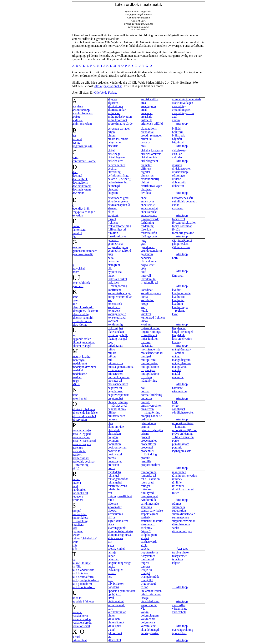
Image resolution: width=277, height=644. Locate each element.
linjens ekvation (151, 328)
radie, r (77, 483)
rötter (176, 493)
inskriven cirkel (117, 279)
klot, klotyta (80, 325)
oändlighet (179, 409)
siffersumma (115, 514)
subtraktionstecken (184, 514)
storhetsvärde (149, 542)
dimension (147, 175)
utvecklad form (150, 601)
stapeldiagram (149, 514)
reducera (78, 496)
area (143, 103)
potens (112, 458)
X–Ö (149, 66)
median (77, 377)
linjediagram (116, 346)
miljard (112, 353)
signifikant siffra (118, 521)
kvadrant (146, 324)
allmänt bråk (115, 106)
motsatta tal (115, 381)
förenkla (146, 229)
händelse (146, 258)
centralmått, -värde (84, 161)
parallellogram (81, 437)
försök (176, 229)
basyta (76, 143)
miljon (112, 356)
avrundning (179, 106)
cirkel (111, 150)
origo (175, 406)
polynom (113, 441)
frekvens (113, 223)
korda (144, 297)
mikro (111, 349)
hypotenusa (115, 272)
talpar (111, 556)
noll (143, 388)
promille (146, 461)
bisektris (113, 146)
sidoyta (112, 510)
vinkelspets (115, 626)
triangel (146, 573)
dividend (146, 189)
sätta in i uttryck (182, 531)
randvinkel (79, 490)
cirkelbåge (114, 154)
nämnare (177, 388)
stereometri (148, 524)
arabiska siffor (150, 99)
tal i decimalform (83, 577)
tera (110, 577)
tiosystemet (148, 556)
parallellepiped (82, 434)
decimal (77, 176)
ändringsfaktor (150, 633)
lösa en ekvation (182, 339)
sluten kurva (115, 538)
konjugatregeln (117, 314)
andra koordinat (117, 120)
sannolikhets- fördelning (81, 519)
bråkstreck (179, 135)
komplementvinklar (120, 297)
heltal (111, 258)
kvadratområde (181, 293)
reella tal (78, 500)
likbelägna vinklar (84, 342)
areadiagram (148, 106)
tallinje (112, 552)
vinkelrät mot (116, 622)
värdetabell (179, 612)
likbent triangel (82, 346)
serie (75, 542)
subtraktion (179, 510)
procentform (148, 444)
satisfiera (78, 525)
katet (76, 300)
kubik (144, 311)
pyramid (177, 447)
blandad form (149, 129)
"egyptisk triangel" (84, 212)
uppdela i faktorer (83, 601)
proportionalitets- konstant (183, 425)
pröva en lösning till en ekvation (183, 435)
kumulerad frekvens (153, 317)
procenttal (147, 447)
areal (144, 110)
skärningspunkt (117, 528)
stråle (144, 545)
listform (146, 342)
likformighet (115, 328)
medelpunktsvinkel (84, 367)
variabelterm (80, 616)
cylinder (177, 157)
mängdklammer (182, 363)
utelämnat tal (116, 601)
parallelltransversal (84, 441)
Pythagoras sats (182, 451)
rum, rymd (147, 493)
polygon (113, 437)
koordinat (147, 290)
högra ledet (148, 265)
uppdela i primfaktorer (122, 591)
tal (74, 560)
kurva (144, 321)
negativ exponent (118, 395)
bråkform (178, 132)
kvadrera (178, 304)
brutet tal (146, 139)
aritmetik (146, 120)
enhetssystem (149, 215)
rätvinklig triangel (183, 489)
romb (111, 500)
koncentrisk (115, 304)
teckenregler (115, 570)
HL (110, 268)
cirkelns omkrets (151, 154)
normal (145, 391)
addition (78, 120)
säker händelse (181, 524)
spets (111, 545)
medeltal (78, 370)
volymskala (148, 622)
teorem (112, 573)
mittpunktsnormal (119, 377)
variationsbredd (82, 623)
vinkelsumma (149, 605)
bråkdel (177, 129)
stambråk (146, 507)
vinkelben (114, 619)
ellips (111, 212)
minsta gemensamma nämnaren (121, 368)
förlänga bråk (149, 236)
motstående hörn (118, 384)
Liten (120, 4)
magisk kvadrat (82, 357)
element (113, 208)
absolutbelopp (81, 110)
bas (75, 136)
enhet (144, 198)
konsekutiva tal (117, 317)
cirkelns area (116, 161)
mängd (176, 356)
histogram (114, 265)
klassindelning (81, 314)
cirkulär (177, 154)
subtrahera (179, 507)
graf (143, 244)
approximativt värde (120, 124)
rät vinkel (178, 486)
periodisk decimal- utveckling (84, 463)
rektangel (113, 476)
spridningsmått (150, 504)
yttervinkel (114, 640)
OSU (175, 402)
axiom (176, 120)
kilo (75, 304)
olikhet (112, 412)
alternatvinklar (117, 110)
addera (77, 117)
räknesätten (179, 472)
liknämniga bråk (118, 335)
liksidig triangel (117, 339)
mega (76, 381)
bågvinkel (178, 142)
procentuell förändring (149, 453)
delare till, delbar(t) (120, 179)
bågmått (177, 139)
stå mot (177, 504)
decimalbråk (80, 179)
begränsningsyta (83, 146)
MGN (76, 384)
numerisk (147, 398)
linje (110, 342)
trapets (145, 563)
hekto (76, 272)
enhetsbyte (147, 201)
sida (75, 549)
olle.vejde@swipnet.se (108, 86)
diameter (146, 165)
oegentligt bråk (117, 409)
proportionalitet (150, 465)
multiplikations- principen (151, 368)
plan (110, 423)
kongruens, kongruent (115, 309)
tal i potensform (82, 584)
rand (75, 486)
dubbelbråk (179, 182)
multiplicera (148, 360)
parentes (78, 448)
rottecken (147, 489)
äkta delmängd (150, 630)
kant (75, 297)
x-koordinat (80, 640)
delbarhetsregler (118, 182)
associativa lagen (183, 103)
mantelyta (79, 360)
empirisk (113, 215)
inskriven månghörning (117, 284)
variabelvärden (82, 619)
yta (110, 637)
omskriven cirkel (151, 406)
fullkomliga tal (117, 229)
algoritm (113, 103)
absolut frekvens (83, 113)
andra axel (114, 113)
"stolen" (146, 531)
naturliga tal (80, 398)
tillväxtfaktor (116, 584)
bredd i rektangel (151, 135)
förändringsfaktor (183, 233)
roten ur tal (148, 482)
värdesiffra (179, 605)
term (111, 580)
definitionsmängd (118, 175)
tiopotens (113, 587)
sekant (76, 535)
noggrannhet (115, 398)
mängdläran (179, 367)
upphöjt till (115, 594)
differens (146, 168)
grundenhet (148, 247)
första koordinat (182, 226)
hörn (175, 258)
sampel (77, 511)
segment (78, 531)
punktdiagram (181, 444)
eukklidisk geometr (184, 201)
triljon (145, 587)
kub (143, 307)
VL (143, 609)
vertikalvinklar (117, 612)
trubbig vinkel (181, 552)
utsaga (145, 598)
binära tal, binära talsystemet (118, 141)
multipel (146, 356)
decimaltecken (117, 165)
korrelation (148, 300)
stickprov (147, 528)
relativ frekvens (117, 486)
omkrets (113, 419)
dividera (146, 193)
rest (110, 493)
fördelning (147, 226)
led (74, 335)
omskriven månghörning (151, 411)
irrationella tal (149, 282)
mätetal (177, 370)
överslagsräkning (183, 630)
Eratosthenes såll (183, 198)
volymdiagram (150, 615)
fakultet (77, 233)
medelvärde (80, 374)
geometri (113, 240)
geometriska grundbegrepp (118, 245)
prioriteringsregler (152, 430)
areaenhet (147, 113)
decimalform (80, 183)
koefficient (114, 290)
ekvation (78, 215)
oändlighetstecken (183, 412)
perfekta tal (79, 451)
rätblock (177, 479)
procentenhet (149, 441)
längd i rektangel (183, 332)
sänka (176, 528)
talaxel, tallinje (82, 563)
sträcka (145, 549)
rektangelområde (118, 479)
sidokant (113, 504)
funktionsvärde (150, 219)
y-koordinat (115, 633)
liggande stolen (82, 339)
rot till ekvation (150, 479)
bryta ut (146, 142)
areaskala (147, 117)
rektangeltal (115, 482)
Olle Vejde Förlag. (106, 93)
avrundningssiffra (183, 113)
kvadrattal (178, 300)
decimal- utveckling (114, 170)
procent (145, 437)
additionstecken (82, 124)
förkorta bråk (149, 233)
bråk (144, 146)
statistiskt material (152, 521)
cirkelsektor (179, 150)
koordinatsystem (151, 293)
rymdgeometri (150, 496)
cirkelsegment (149, 161)
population (114, 444)
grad (144, 240)
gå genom (147, 254)
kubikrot (146, 314)
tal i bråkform (81, 573)
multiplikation (150, 363)
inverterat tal (149, 279)
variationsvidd (117, 605)
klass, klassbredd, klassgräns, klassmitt (85, 309)
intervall (146, 276)
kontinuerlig (115, 324)
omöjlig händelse (151, 416)
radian (76, 479)
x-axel (76, 637)
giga (110, 254)
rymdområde (149, 500)
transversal (147, 559)
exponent (178, 208)
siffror (112, 517)
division (177, 165)
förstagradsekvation (184, 223)
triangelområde (150, 577)
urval (111, 598)
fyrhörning (147, 223)
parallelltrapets (82, 444)
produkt (146, 458)
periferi (77, 455)
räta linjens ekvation (185, 476)
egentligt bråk (81, 208)
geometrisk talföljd (119, 251)
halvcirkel (79, 268)
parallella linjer (82, 430)
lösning (177, 342)
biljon (111, 132)
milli (111, 360)
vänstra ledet (149, 626)
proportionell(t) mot (184, 430)
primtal (145, 427)
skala (111, 524)
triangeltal (147, 580)
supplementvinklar (184, 521)
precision (113, 465)
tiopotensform (149, 552)
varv (110, 609)
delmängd (114, 186)
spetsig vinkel (116, 549)
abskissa (78, 106)
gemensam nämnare (85, 251)
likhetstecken (116, 332)
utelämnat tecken (151, 591)
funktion (113, 233)
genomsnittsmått (83, 254)
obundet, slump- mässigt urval (118, 404)
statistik (146, 517)
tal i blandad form (83, 570)
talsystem (113, 559)
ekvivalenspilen (119, 205)
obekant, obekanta (84, 409)
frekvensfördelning (119, 226)
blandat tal (147, 132)
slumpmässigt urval (120, 535)
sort (110, 542)
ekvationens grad (118, 198)
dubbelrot (178, 186)
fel (74, 237)
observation (80, 420)
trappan (145, 566)
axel (175, 117)
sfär (75, 545)
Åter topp (182, 124)
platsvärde (114, 430)
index (111, 276)
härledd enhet (149, 261)
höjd (144, 272)
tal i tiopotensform (84, 587)
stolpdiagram (149, 535)
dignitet (146, 172)
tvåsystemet (179, 556)
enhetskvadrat (149, 208)
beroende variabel (119, 129)
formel (112, 219)
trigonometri (149, 584)
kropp (144, 304)
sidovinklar (115, 507)
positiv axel (115, 454)
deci (75, 172)
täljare (176, 563)
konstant (113, 321)
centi (76, 158)
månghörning (149, 381)
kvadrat (177, 290)
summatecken (181, 517)
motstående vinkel (152, 353)
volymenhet (148, 619)
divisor (176, 179)
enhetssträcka (149, 212)
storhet (145, 538)
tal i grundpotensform (86, 580)
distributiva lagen (152, 186)
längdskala (179, 335)
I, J (76, 277)
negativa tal (115, 388)
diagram (113, 193)
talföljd (77, 566)
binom (112, 135)
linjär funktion (150, 339)
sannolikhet (80, 514)
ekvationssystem (118, 201)
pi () (76, 468)
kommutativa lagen (120, 293)
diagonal (113, 189)
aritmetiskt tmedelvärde (187, 99)
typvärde (178, 559)
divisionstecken (182, 168)
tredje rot (146, 570)
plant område (116, 427)
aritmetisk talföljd (152, 124)
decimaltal (79, 193)
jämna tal (178, 276)
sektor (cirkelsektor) (85, 538)
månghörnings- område (181, 351)
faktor (76, 226)
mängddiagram (181, 360)
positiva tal (115, 451)
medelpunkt (80, 363)
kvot (175, 314)
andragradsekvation (120, 117)
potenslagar (115, 461)
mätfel (176, 374)
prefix (111, 468)
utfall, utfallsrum (151, 594)
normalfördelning (152, 395)
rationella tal (80, 493)
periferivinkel (81, 458)
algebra (112, 99)
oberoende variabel (84, 416)
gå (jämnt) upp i (182, 240)
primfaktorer (149, 423)
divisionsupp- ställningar (181, 174)
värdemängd (180, 609)
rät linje (177, 482)
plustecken (114, 434)
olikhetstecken (117, 416)
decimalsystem (82, 189)
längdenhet (179, 328)
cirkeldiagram (116, 157)
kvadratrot (179, 297)
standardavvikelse (152, 510)
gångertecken (180, 244)
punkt (176, 441)
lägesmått (147, 346)
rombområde (149, 472)
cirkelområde (149, 157)
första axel (179, 219)
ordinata (146, 419)
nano (76, 395)
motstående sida (151, 349)
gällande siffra (181, 247)
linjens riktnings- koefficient (151, 333)
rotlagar (146, 486)
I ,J (103, 66)
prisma (145, 434)
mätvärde (178, 377)
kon (110, 300)
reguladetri (114, 472)
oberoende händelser (85, 413)
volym (145, 612)
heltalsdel (114, 261)
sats (75, 528)
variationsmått (81, 626)
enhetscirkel (148, 205)
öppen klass (179, 633)
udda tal (77, 598)
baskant (77, 139)
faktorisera (79, 230)
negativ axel (115, 391)
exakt (176, 205)
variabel (78, 612)
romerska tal (149, 476)
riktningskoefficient (120, 496)
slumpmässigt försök (121, 531)
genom (77, 247)
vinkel (112, 615)
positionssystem (118, 447)
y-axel (112, 630)
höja (144, 268)
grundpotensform (151, 251)
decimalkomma (82, 186)
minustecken (116, 374)
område (145, 402)
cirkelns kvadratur (152, 150)
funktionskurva (117, 236)
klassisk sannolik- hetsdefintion (83, 319)
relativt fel (114, 489)
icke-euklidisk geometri (81, 284)
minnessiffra (115, 363)
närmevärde (179, 391)
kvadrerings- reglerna (180, 309)
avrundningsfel (181, 110)
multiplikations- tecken (151, 375)
